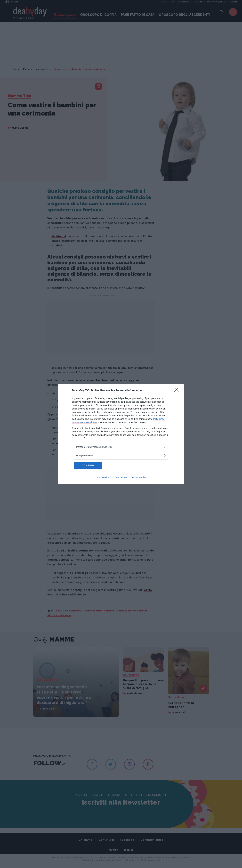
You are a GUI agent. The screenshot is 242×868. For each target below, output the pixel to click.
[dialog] (121, 434)
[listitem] (121, 447)
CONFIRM (89, 465)
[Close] (177, 391)
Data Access (121, 477)
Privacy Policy (139, 477)
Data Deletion (102, 477)
